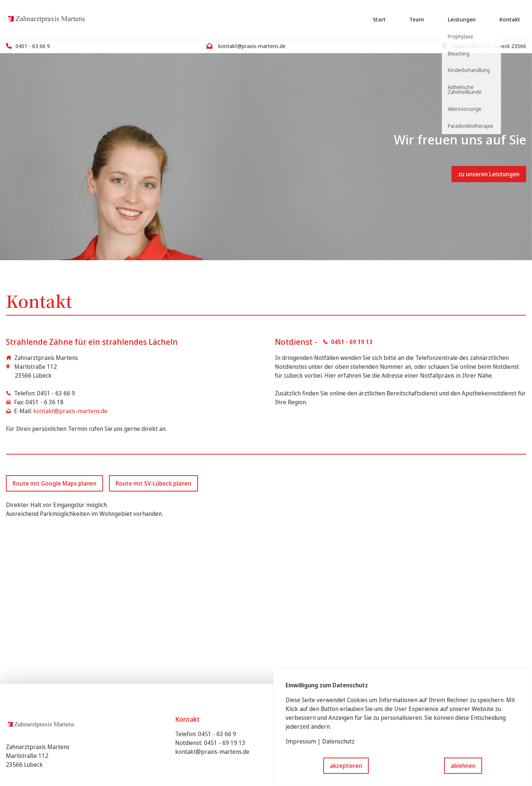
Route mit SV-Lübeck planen (154, 483)
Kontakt (510, 19)
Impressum (301, 741)
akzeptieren (346, 766)
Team (417, 19)
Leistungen (462, 19)
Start (379, 19)
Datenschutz (338, 741)
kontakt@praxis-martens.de (70, 411)
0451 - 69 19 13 (225, 743)
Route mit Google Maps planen (54, 483)
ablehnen (463, 766)
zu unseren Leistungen (489, 174)
